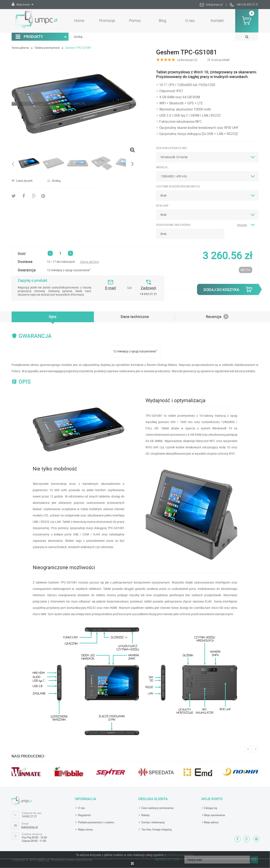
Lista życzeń (24, 181)
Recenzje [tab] (217, 317)
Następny (132, 164)
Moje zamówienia (214, 815)
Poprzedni (14, 164)
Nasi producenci (28, 756)
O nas (81, 808)
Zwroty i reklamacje (153, 822)
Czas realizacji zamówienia (157, 808)
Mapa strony (85, 829)
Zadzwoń (148, 288)
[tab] (53, 317)
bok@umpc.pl (214, 4)
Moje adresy (211, 822)
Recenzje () (187, 60)
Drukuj (56, 181)
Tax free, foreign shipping (156, 829)
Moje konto (212, 799)
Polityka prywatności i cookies (96, 822)
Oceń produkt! (220, 60)
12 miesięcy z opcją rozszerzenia (69, 270)
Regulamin (84, 815)
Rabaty (145, 815)
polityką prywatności (180, 855)
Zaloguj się (211, 808)
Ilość (22, 253)
